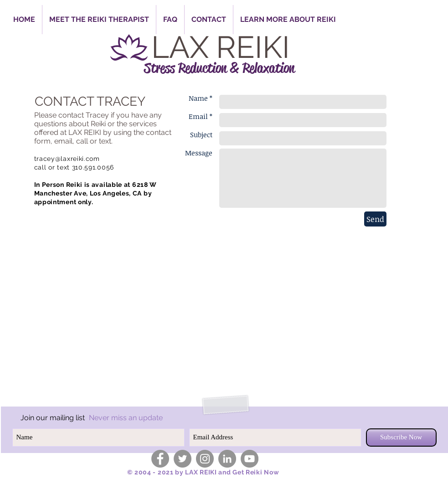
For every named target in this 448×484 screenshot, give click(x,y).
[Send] (375, 219)
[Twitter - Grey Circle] (183, 459)
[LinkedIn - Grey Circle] (227, 459)
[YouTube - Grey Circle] (250, 459)
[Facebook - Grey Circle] (160, 459)
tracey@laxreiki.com (67, 159)
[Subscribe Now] (401, 438)
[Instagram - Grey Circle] (205, 459)
